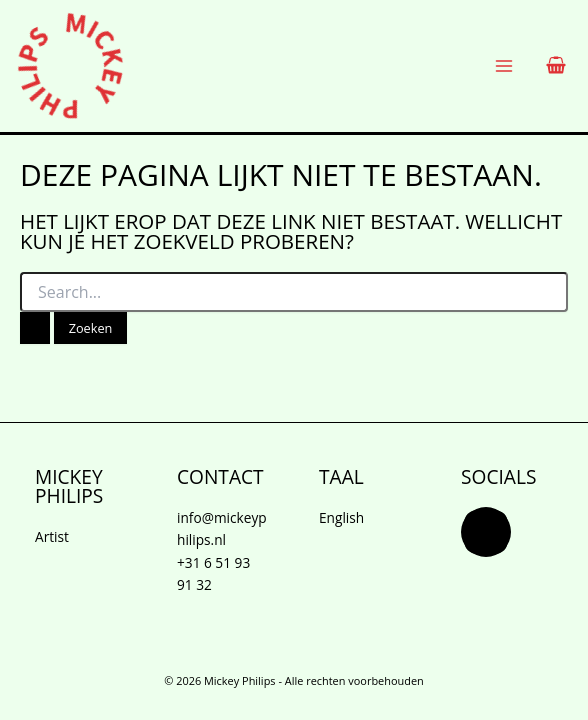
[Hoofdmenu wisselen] (504, 66)
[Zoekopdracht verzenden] (35, 328)
